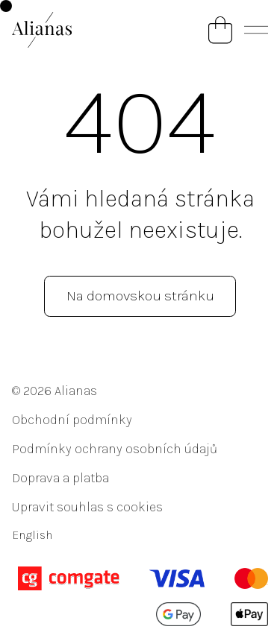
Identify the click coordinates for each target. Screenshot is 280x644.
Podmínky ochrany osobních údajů (115, 449)
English (32, 535)
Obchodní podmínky (72, 420)
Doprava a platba (60, 478)
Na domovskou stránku (140, 296)
